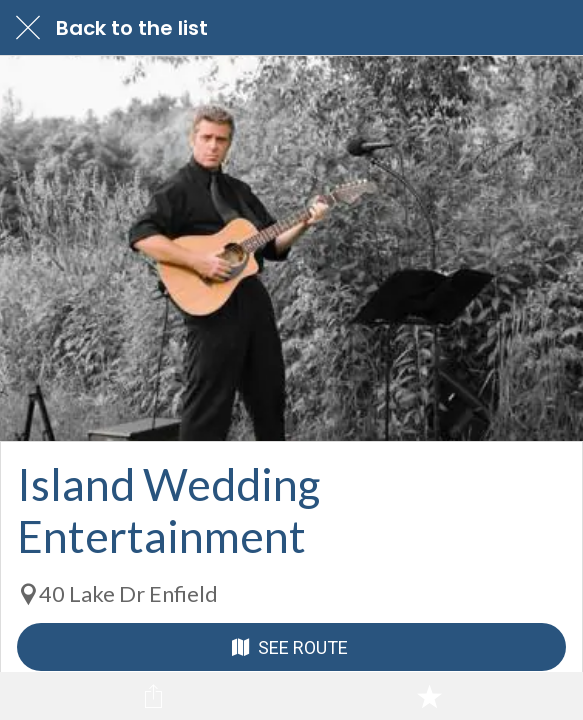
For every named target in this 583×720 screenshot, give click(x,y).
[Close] (28, 28)
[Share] (154, 696)
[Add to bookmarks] (429, 696)
